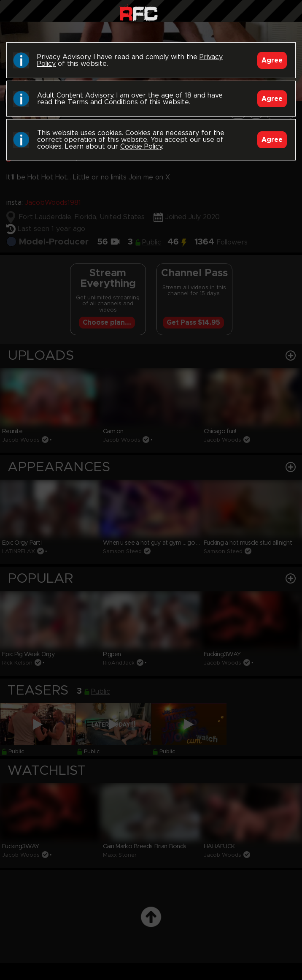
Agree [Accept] (272, 60)
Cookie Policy (141, 147)
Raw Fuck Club (139, 13)
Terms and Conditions (103, 102)
